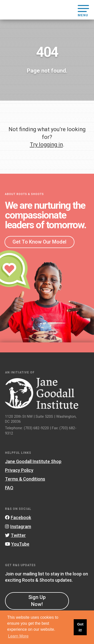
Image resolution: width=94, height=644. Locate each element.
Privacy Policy (19, 470)
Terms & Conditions (25, 479)
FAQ (9, 488)
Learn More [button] (18, 636)
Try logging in (46, 145)
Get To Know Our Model (39, 242)
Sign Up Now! (37, 601)
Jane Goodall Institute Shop (33, 461)
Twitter (15, 535)
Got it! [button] (80, 627)
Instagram (18, 526)
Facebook (18, 517)
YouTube (17, 544)
